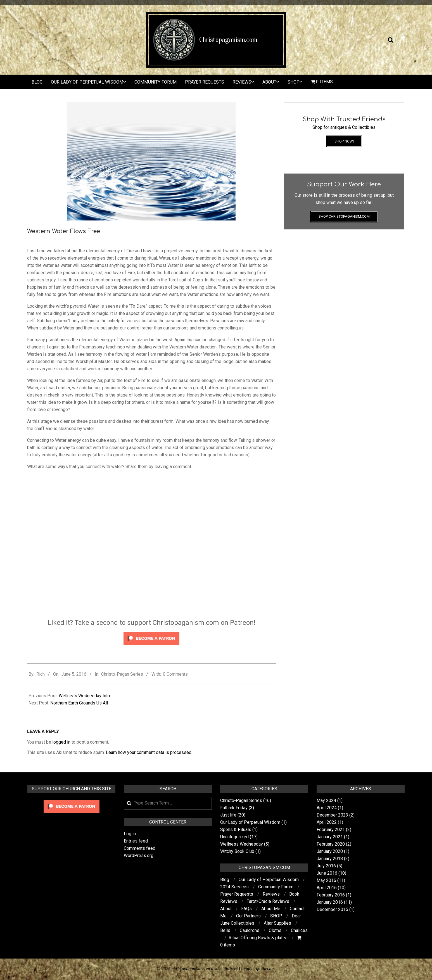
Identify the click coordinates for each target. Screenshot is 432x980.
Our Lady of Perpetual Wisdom (250, 822)
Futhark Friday (234, 808)
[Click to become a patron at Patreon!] (151, 633)
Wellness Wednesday (242, 844)
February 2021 (331, 830)
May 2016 (326, 880)
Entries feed (136, 841)
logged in (61, 742)
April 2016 (327, 888)
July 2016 (326, 866)
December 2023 (332, 815)
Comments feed (140, 848)
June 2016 (327, 873)
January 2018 (330, 859)
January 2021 (330, 837)
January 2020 (330, 851)
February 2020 (331, 844)
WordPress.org (139, 856)
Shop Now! (344, 141)
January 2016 (330, 902)
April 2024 (327, 808)
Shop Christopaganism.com (344, 216)
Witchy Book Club (237, 851)
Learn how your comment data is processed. (149, 752)
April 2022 (327, 822)
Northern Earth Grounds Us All (79, 703)
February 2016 (331, 895)
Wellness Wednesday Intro (85, 696)
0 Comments (175, 674)
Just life (228, 815)
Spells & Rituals (236, 830)
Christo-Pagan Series (122, 674)
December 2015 (332, 909)
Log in (130, 834)
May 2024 (326, 800)
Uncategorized (234, 837)
